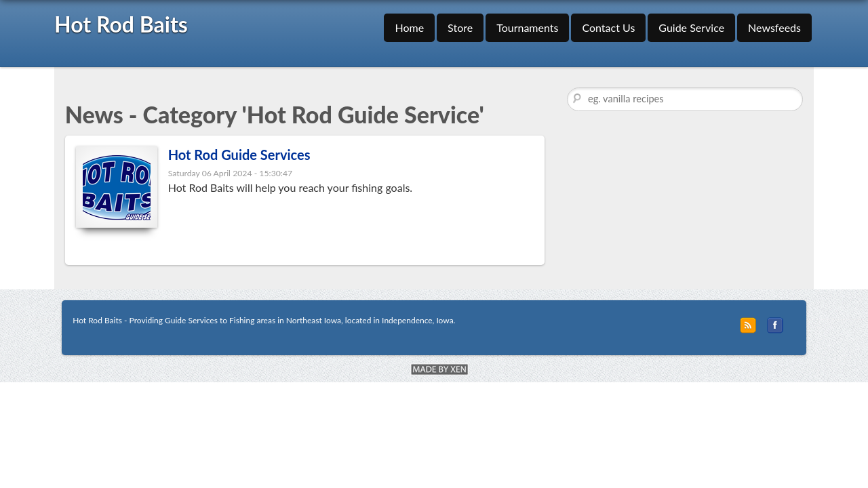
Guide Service (691, 27)
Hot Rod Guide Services (239, 155)
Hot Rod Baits (121, 24)
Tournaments (527, 27)
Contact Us (608, 27)
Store (460, 27)
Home (409, 27)
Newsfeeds (774, 27)
